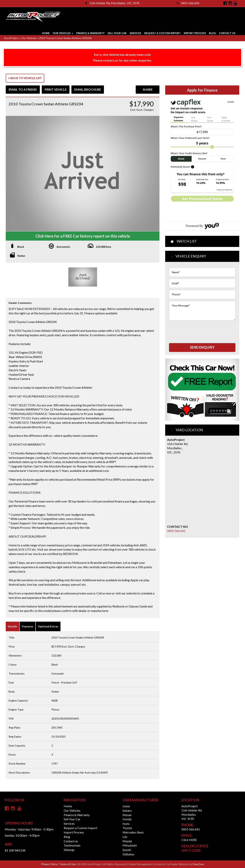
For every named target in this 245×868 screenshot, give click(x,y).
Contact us (227, 33)
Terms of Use (68, 864)
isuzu (126, 823)
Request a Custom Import (163, 33)
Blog (212, 33)
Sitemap (69, 850)
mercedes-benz (133, 832)
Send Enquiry (202, 347)
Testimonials (72, 845)
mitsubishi (130, 845)
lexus (126, 806)
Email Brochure (88, 89)
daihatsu (128, 854)
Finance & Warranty (90, 33)
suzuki (127, 850)
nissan (127, 815)
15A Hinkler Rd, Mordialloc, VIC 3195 (112, 3)
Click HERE (189, 840)
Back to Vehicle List (25, 78)
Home (46, 33)
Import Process (195, 33)
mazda (127, 841)
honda (127, 819)
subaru (127, 810)
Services (135, 33)
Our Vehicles (63, 33)
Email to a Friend (23, 89)
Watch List (187, 241)
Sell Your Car (117, 33)
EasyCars (198, 864)
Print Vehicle (56, 89)
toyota (127, 828)
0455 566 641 (188, 3)
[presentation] (198, 330)
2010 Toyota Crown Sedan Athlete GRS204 (65, 38)
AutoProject (11, 38)
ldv (125, 837)
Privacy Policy (50, 864)
